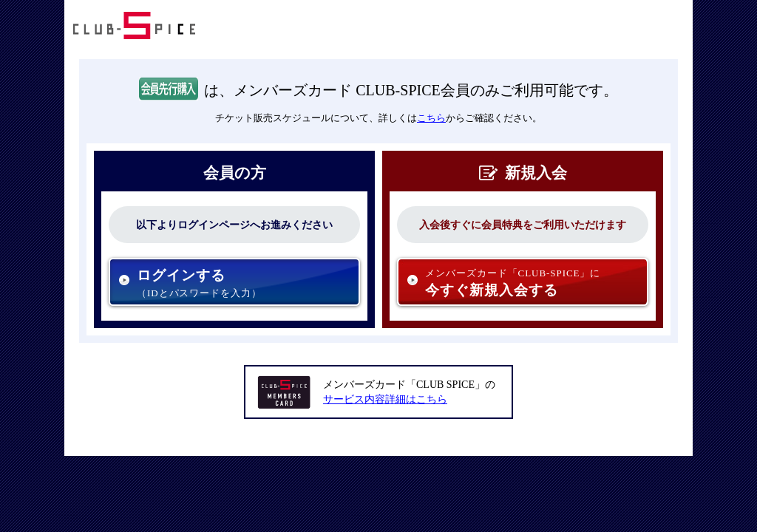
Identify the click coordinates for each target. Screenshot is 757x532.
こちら (431, 118)
